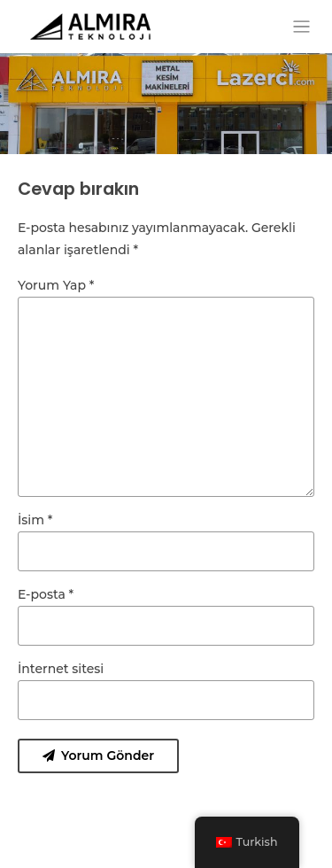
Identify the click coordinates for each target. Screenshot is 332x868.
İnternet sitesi (61, 669)
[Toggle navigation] (301, 27)
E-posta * (46, 594)
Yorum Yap (56, 285)
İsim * (35, 520)
